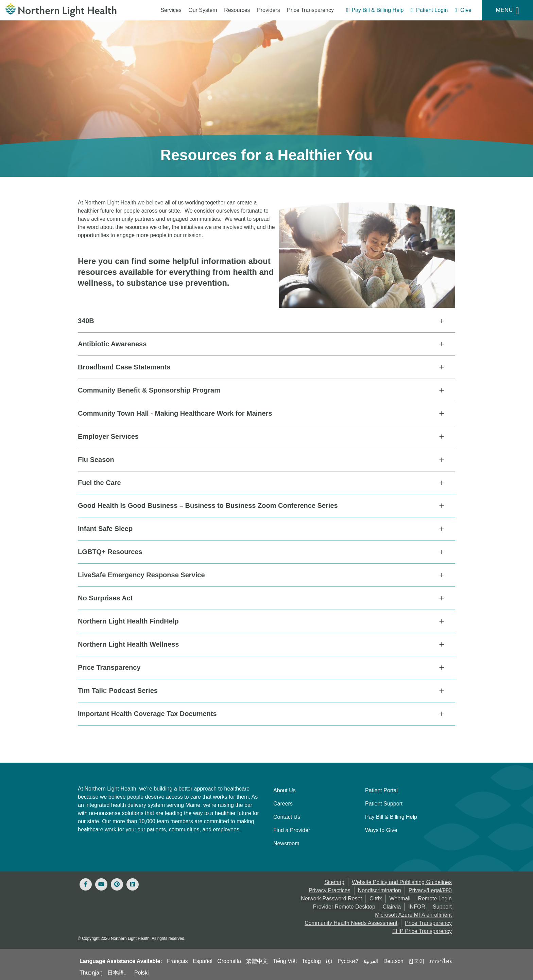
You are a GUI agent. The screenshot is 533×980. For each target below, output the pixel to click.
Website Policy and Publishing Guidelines (402, 881)
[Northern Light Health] (67, 10)
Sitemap (334, 881)
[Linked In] (133, 883)
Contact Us (287, 815)
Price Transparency (310, 10)
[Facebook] (86, 883)
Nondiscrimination (380, 889)
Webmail (400, 897)
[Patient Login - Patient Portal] (429, 11)
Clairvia (392, 905)
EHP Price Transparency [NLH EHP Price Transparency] (422, 929)
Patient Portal (381, 789)
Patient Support (384, 802)
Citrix (376, 897)
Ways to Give (381, 828)
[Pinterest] (117, 883)
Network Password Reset (331, 897)
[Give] (463, 11)
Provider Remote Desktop (344, 905)
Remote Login (435, 897)
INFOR (417, 905)
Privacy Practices (330, 889)
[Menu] (508, 10)
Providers (269, 10)
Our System (203, 10)
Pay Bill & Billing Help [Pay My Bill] (391, 815)
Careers (283, 802)
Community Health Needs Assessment (351, 921)
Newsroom (286, 842)
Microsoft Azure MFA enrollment (413, 913)
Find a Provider (292, 828)
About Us (285, 789)
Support (442, 905)
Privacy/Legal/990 (430, 889)
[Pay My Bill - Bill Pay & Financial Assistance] (375, 11)
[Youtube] (101, 883)
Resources (237, 10)
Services (171, 10)
